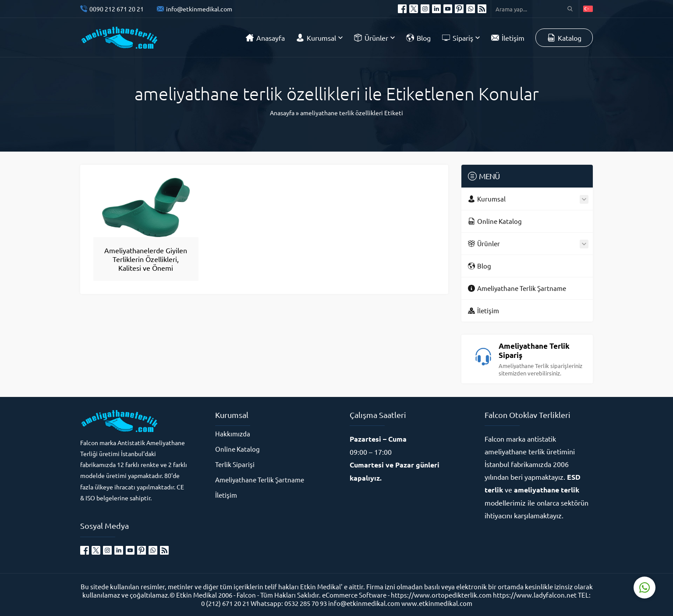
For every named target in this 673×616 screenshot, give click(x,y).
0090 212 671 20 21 (117, 9)
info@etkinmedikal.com (199, 9)
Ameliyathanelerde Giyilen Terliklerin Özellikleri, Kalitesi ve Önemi (146, 259)
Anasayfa (282, 113)
